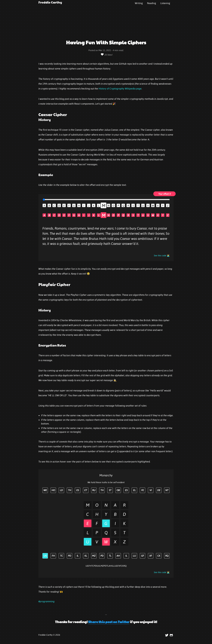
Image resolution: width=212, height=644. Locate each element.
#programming (46, 601)
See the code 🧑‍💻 (162, 255)
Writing (139, 3)
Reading (152, 3)
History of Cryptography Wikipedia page (120, 89)
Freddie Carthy (50, 2)
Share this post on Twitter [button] (109, 622)
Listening (165, 3)
